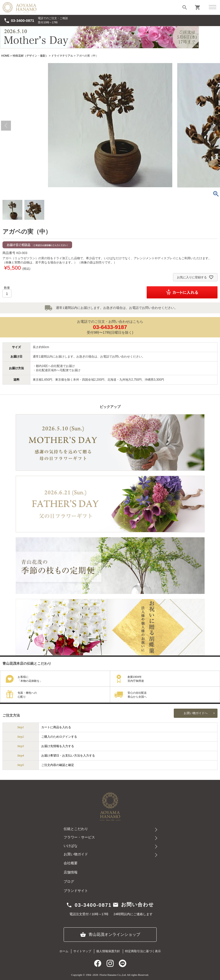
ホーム (64, 951)
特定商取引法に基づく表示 (143, 951)
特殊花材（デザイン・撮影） (30, 56)
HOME (5, 56)
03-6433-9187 (110, 327)
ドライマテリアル (62, 56)
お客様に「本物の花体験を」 (30, 679)
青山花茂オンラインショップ (110, 935)
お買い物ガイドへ (196, 713)
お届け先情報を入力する (58, 746)
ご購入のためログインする (59, 737)
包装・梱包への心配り (27, 695)
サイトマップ (82, 951)
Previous (6, 126)
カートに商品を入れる (56, 727)
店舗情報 (71, 872)
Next (214, 126)
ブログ (69, 882)
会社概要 (71, 863)
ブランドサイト (76, 891)
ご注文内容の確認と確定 (58, 765)
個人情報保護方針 (108, 951)
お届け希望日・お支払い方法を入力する (68, 756)
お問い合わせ (133, 905)
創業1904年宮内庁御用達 (136, 679)
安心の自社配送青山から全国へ (137, 695)
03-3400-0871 (19, 21)
